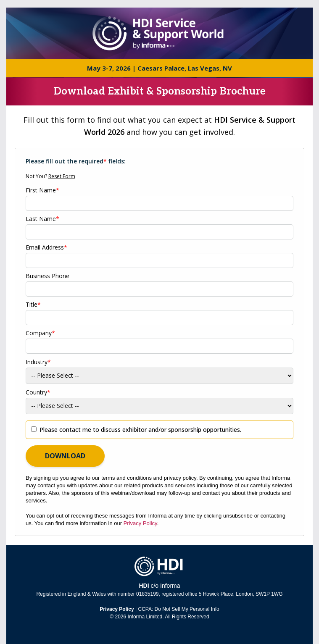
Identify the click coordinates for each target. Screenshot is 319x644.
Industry (38, 362)
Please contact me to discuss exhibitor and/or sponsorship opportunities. (140, 430)
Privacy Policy (140, 523)
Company (40, 333)
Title (33, 305)
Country (38, 392)
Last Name (42, 219)
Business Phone (47, 276)
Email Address (46, 247)
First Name (42, 190)
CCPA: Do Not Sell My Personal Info (179, 609)
